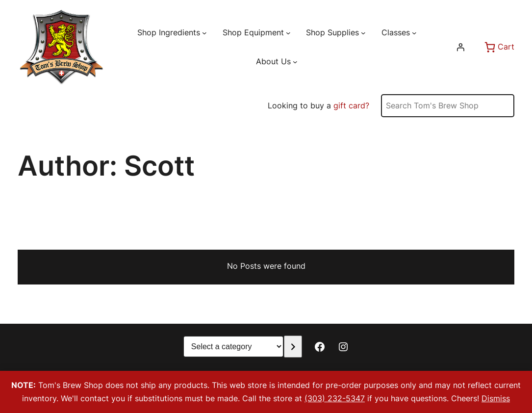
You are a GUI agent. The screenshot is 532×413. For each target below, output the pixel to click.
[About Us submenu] (295, 62)
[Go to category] (293, 347)
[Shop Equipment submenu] (288, 32)
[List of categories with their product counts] (233, 347)
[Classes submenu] (414, 32)
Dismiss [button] (496, 398)
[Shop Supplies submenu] (363, 32)
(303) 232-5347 (335, 398)
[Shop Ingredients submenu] (204, 32)
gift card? (351, 105)
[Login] (460, 47)
